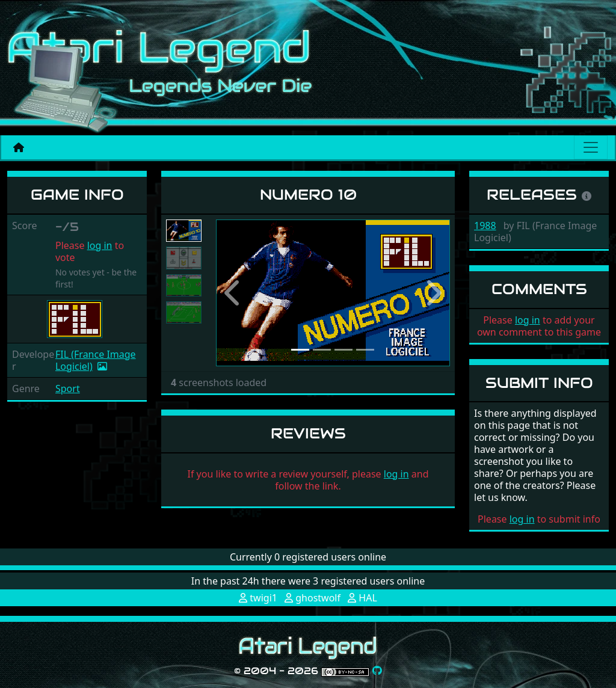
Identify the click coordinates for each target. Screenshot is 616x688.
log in (100, 245)
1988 (485, 226)
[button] (233, 293)
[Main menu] (591, 147)
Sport (68, 389)
